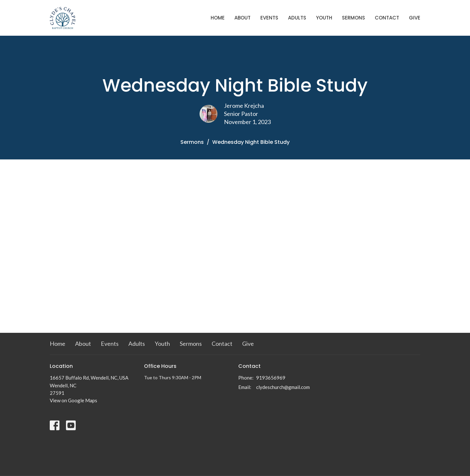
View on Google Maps (73, 400)
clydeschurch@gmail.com (283, 387)
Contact (387, 18)
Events (269, 18)
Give (415, 18)
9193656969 (271, 378)
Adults (297, 18)
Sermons (353, 18)
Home (218, 18)
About (242, 18)
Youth (324, 18)
